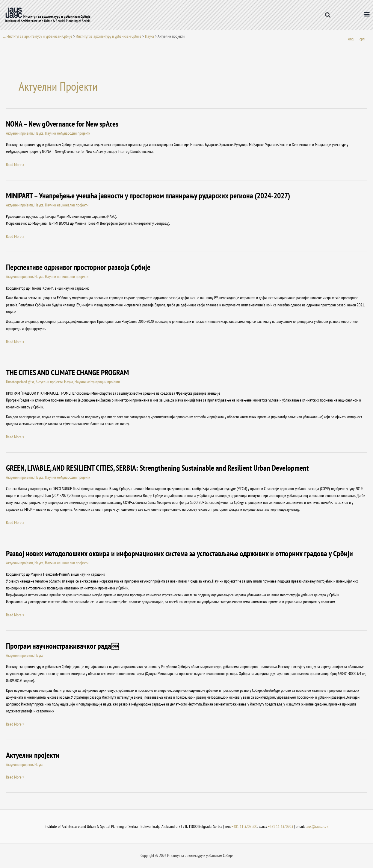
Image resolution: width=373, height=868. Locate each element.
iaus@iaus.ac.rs (317, 827)
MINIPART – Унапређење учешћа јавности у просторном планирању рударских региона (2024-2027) (148, 196)
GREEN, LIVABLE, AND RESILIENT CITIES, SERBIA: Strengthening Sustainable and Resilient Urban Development (157, 468)
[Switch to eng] (351, 39)
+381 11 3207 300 (244, 827)
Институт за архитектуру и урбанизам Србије (109, 36)
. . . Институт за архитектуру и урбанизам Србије (38, 36)
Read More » (15, 165)
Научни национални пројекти (67, 205)
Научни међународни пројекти (68, 133)
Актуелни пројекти (19, 133)
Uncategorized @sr (20, 382)
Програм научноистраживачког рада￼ (62, 646)
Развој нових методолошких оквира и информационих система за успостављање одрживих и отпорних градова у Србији (179, 554)
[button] (328, 15)
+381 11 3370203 (280, 827)
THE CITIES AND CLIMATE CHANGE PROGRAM (67, 373)
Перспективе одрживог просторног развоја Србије (78, 267)
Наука (149, 36)
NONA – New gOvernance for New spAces (62, 124)
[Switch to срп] (362, 39)
